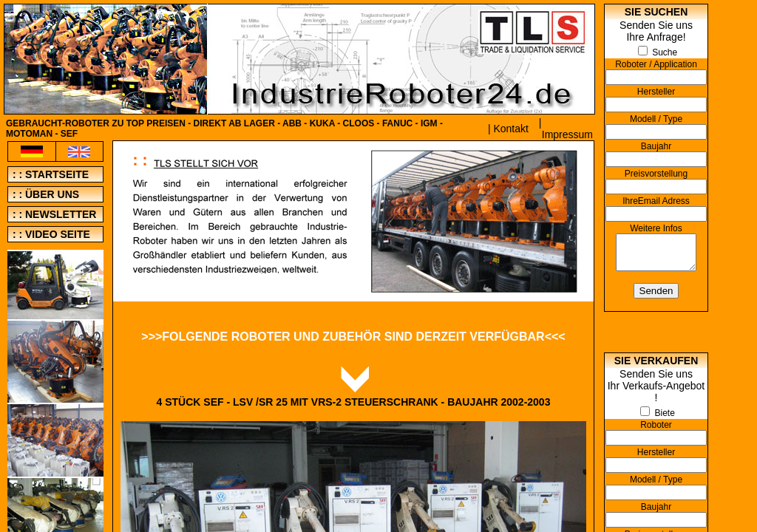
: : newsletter (53, 214)
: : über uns (44, 194)
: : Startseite (49, 174)
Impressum (567, 134)
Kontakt (510, 129)
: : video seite (50, 234)
